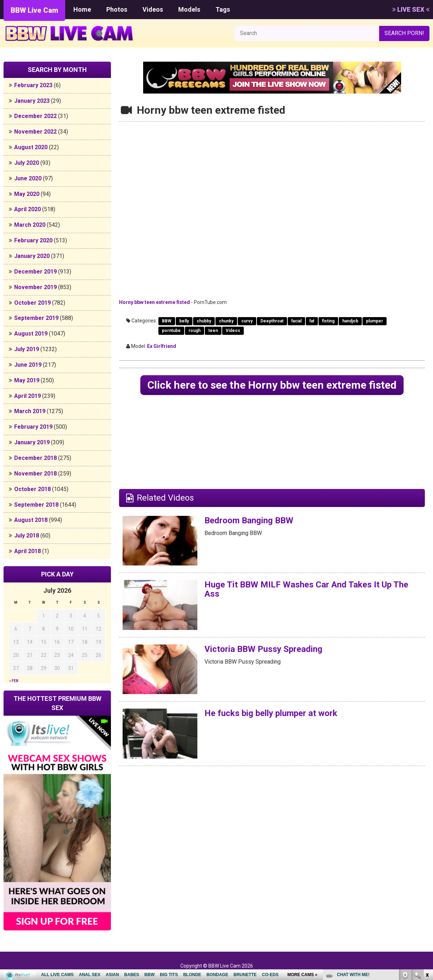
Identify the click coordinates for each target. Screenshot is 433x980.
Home (82, 9)
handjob (350, 321)
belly (184, 321)
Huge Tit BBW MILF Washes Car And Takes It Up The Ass (306, 589)
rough (195, 331)
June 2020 (28, 178)
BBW (167, 321)
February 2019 (33, 427)
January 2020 (32, 256)
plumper (375, 321)
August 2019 (31, 334)
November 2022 (35, 132)
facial (296, 321)
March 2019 (30, 411)
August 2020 (31, 147)
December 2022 (35, 116)
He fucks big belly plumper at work (271, 713)
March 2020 (30, 225)
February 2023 (33, 85)
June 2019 (28, 365)
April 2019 (27, 396)
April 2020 (27, 209)
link (427, 869)
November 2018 (35, 474)
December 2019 (35, 272)
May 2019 (27, 380)
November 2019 (35, 287)
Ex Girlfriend (162, 346)
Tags (223, 9)
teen (213, 331)
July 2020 (27, 163)
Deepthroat (272, 321)
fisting (328, 321)
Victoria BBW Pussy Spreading (263, 649)
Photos (117, 9)
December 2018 (35, 458)
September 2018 (36, 505)
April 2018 (27, 551)
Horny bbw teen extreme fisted (154, 302)
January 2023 (32, 101)
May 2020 (27, 194)
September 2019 (36, 318)
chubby (204, 321)
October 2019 (32, 303)
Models (189, 9)
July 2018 (27, 536)
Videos (153, 9)
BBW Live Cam (34, 10)
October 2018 (32, 489)
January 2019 (32, 442)
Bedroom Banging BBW (249, 520)
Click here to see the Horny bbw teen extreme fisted (272, 385)
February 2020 (33, 240)
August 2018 (31, 520)
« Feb (14, 681)
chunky (226, 321)
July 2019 (27, 349)
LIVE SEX (411, 9)
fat (312, 321)
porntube (171, 331)
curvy (247, 321)
